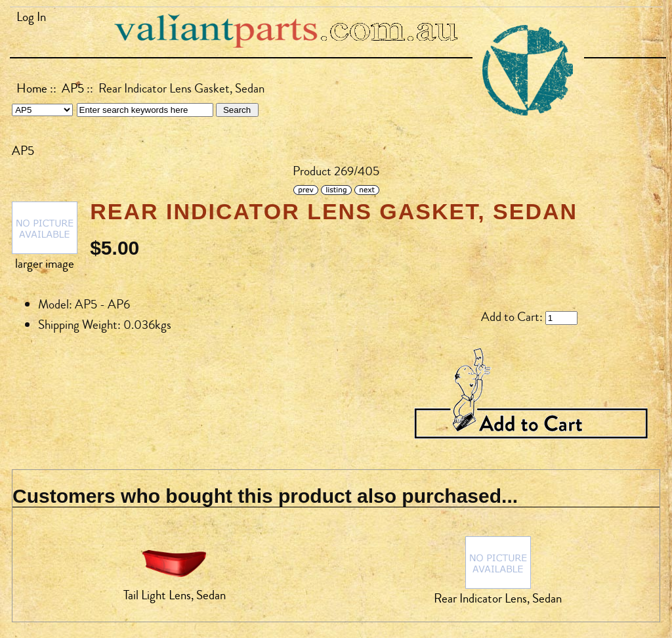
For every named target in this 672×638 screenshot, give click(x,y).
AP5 (73, 89)
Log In (31, 17)
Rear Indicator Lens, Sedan (498, 599)
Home (32, 89)
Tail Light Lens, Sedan (175, 595)
